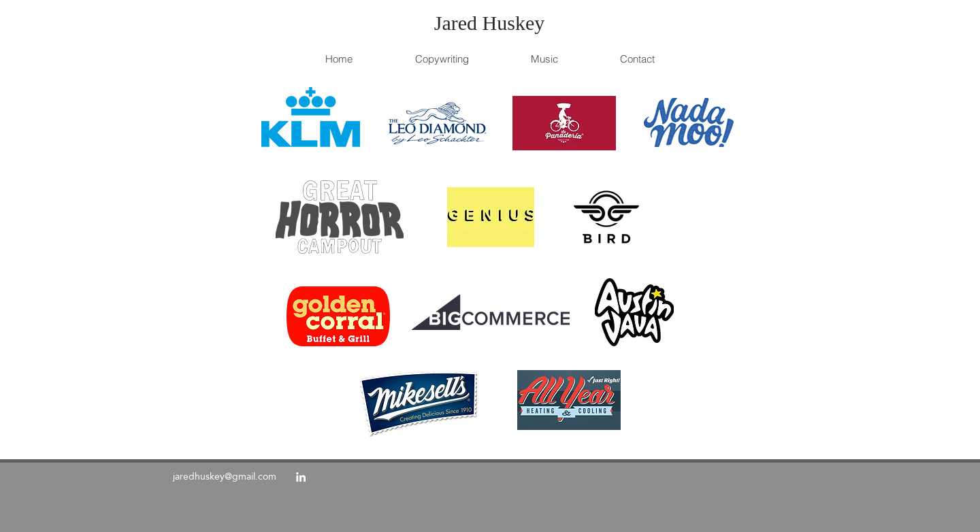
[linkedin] (301, 477)
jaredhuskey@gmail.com (225, 476)
